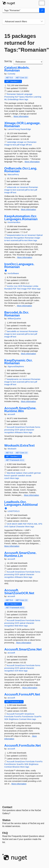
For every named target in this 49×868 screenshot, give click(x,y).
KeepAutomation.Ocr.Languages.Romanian (21, 218)
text (30, 145)
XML (36, 524)
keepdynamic (13, 379)
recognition (9, 432)
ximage (20, 142)
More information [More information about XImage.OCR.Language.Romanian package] (32, 162)
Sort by (8, 61)
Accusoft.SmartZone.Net (23, 649)
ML (6, 99)
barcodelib (12, 331)
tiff (27, 145)
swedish (21, 476)
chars (25, 473)
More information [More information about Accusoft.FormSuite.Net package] (19, 784)
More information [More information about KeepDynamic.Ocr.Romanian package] (29, 401)
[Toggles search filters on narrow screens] (42, 22)
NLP (17, 97)
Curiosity (11, 74)
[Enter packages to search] (21, 10)
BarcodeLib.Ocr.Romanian (17, 314)
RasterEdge (26, 129)
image (23, 145)
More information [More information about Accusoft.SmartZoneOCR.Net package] (24, 643)
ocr (25, 142)
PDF (14, 289)
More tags (24, 99)
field (17, 626)
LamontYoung (14, 129)
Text (19, 289)
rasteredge (12, 142)
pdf (18, 145)
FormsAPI (20, 714)
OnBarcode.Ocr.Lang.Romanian (21, 170)
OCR (20, 286)
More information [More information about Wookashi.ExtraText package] (31, 495)
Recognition (19, 238)
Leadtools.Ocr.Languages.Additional (21, 503)
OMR (20, 524)
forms (38, 427)
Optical (39, 235)
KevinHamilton (14, 222)
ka (23, 235)
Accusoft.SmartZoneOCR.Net (19, 592)
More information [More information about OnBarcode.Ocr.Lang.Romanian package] (29, 209)
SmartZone (20, 427)
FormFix (18, 716)
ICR (16, 671)
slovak (29, 476)
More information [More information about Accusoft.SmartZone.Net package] (30, 688)
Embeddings (13, 99)
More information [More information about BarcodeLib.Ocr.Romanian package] (29, 354)
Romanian (11, 94)
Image (24, 289)
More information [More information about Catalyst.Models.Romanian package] (21, 116)
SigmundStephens (16, 366)
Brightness (14, 719)
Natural (20, 94)
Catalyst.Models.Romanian (17, 69)
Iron (16, 286)
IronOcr (10, 286)
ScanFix (38, 716)
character (30, 430)
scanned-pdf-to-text (25, 190)
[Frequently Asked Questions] (5, 833)
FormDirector (28, 716)
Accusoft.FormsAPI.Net (22, 694)
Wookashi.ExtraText (20, 446)
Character (9, 238)
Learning (37, 97)
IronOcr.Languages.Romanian (19, 266)
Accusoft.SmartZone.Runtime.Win (20, 410)
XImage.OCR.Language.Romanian (23, 125)
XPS (40, 524)
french (7, 476)
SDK (6, 719)
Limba (35, 286)
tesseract (24, 187)
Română (8, 289)
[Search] (42, 10)
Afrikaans (19, 432)
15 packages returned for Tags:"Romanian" (24, 43)
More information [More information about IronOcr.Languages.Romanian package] (25, 306)
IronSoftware (13, 273)
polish (31, 473)
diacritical (11, 473)
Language (28, 94)
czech (7, 478)
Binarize (16, 767)
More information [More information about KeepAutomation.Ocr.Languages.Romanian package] (25, 257)
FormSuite (30, 427)
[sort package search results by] (28, 62)
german (37, 473)
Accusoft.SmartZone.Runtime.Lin (20, 554)
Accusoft (11, 427)
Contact (7, 807)
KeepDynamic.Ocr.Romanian (19, 362)
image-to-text (10, 145)
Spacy (22, 97)
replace (19, 473)
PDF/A (30, 524)
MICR (14, 524)
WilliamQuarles (14, 318)
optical (22, 430)
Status (6, 820)
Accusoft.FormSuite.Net (23, 746)
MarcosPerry (13, 174)
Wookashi (12, 449)
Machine (29, 97)
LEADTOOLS (14, 511)
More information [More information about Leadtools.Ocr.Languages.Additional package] (12, 546)
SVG (7, 526)
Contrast (23, 719)
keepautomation (14, 235)
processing (9, 430)
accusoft (11, 414)
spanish (14, 476)
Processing (9, 97)
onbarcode (12, 187)
